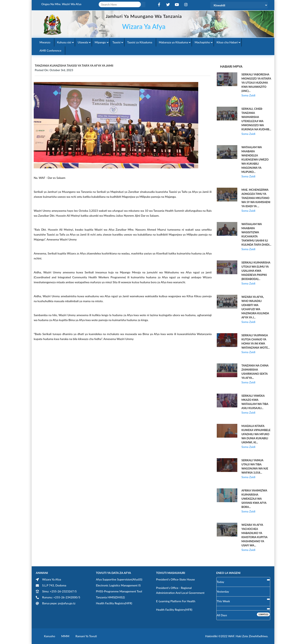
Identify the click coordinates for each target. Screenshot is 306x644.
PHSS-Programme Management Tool (119, 591)
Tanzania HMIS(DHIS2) (111, 597)
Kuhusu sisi (64, 42)
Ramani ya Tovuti (86, 636)
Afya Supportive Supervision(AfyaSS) (119, 579)
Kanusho (50, 636)
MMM (65, 636)
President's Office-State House (176, 579)
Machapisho (202, 42)
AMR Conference (50, 50)
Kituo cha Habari (227, 42)
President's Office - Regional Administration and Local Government (180, 590)
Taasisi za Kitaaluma (140, 42)
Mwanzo (45, 42)
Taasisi (117, 42)
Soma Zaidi (248, 95)
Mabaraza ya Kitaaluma (173, 42)
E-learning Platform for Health (176, 601)
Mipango (100, 42)
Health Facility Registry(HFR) (114, 603)
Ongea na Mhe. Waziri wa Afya (61, 4)
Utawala (83, 42)
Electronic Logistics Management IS (118, 585)
